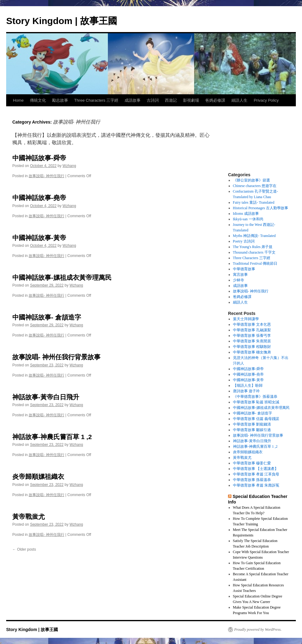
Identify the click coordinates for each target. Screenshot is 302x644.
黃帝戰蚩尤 (29, 517)
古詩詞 (153, 100)
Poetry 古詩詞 (244, 241)
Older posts (24, 549)
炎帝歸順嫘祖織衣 (38, 477)
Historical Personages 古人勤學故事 (261, 208)
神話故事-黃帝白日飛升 (46, 397)
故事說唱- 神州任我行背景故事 (56, 357)
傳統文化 (38, 100)
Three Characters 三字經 (96, 100)
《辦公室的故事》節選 (251, 180)
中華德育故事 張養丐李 (252, 336)
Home (18, 100)
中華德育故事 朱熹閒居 (252, 341)
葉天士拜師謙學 (246, 319)
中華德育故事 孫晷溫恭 (252, 480)
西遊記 (171, 100)
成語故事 (133, 100)
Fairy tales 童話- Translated (254, 202)
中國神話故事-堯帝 (39, 198)
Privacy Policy (266, 100)
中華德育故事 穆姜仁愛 (252, 463)
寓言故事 (240, 275)
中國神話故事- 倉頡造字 (47, 317)
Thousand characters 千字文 (254, 252)
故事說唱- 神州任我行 (46, 176)
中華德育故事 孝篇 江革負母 (256, 474)
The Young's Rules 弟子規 (253, 247)
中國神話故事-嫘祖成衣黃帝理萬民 (62, 277)
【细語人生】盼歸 (248, 385)
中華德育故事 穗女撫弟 (252, 352)
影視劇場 (191, 100)
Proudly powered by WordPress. (258, 630)
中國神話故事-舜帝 (39, 158)
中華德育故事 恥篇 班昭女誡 (256, 402)
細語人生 (239, 100)
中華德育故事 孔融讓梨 (252, 330)
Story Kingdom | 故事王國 (62, 21)
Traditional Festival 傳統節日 (255, 263)
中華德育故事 (244, 269)
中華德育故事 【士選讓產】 (256, 469)
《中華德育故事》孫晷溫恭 (255, 397)
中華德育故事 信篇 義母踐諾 (256, 419)
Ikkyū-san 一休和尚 (248, 219)
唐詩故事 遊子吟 (246, 391)
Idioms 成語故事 (246, 214)
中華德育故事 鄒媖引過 (252, 430)
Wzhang (69, 166)
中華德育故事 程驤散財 (252, 347)
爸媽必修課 (215, 100)
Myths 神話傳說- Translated (254, 236)
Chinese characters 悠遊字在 (255, 186)
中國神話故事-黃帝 (39, 238)
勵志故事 (60, 100)
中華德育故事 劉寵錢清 (252, 424)
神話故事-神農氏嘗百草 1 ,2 (52, 437)
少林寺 (239, 280)
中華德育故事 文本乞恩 (252, 324)
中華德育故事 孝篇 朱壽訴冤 (256, 485)
